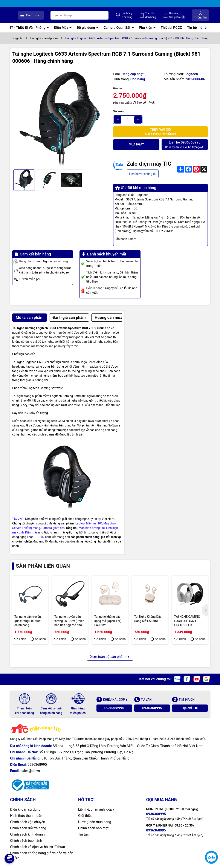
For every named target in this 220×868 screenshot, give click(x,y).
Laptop (80, 523)
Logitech (191, 74)
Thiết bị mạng (31, 528)
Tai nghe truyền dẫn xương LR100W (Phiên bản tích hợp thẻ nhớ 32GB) (69, 621)
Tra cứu (159, 15)
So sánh (38, 639)
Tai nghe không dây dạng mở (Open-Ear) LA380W (108, 621)
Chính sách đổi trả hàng (28, 828)
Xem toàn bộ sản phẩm (110, 657)
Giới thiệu (85, 816)
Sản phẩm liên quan (43, 566)
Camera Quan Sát (117, 27)
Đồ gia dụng (86, 27)
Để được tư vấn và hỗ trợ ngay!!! (185, 144)
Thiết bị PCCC (171, 27)
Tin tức (193, 27)
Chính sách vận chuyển (28, 822)
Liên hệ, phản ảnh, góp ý (96, 809)
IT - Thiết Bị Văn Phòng (28, 27)
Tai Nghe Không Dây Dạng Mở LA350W (148, 619)
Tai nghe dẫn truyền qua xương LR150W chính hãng (28, 621)
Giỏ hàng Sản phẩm (181, 15)
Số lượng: (120, 111)
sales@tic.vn (30, 771)
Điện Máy (62, 27)
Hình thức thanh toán (26, 816)
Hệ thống (140, 15)
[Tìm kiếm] (119, 15)
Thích (20, 639)
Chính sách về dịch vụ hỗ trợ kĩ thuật (38, 847)
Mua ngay (136, 144)
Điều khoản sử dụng (25, 809)
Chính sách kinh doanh (27, 834)
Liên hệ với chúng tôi (143, 174)
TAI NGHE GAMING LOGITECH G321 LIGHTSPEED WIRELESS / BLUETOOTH (187, 621)
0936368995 (114, 708)
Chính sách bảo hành (26, 841)
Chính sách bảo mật (93, 828)
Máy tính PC (94, 523)
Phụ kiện (146, 27)
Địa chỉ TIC (190, 708)
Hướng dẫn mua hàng (95, 822)
